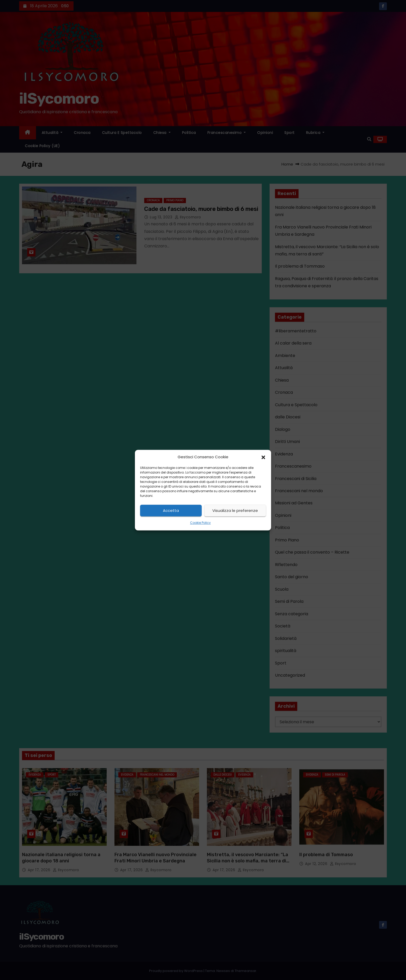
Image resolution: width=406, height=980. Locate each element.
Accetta (171, 510)
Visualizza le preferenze (235, 510)
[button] (263, 457)
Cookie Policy (200, 523)
